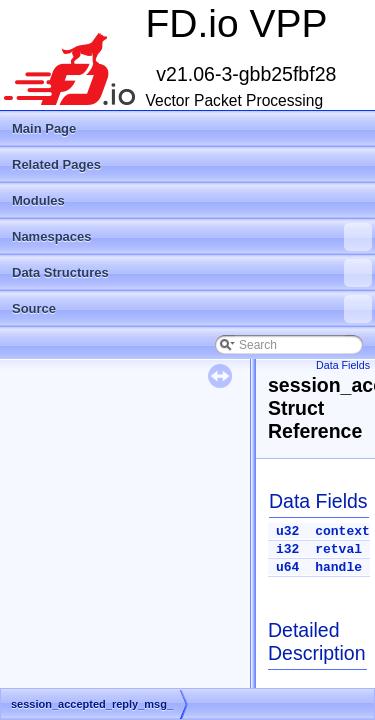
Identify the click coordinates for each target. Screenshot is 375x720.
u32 (287, 531)
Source (192, 309)
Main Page (44, 128)
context (342, 531)
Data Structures (192, 273)
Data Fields (343, 365)
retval (338, 549)
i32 (287, 549)
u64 (287, 567)
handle (338, 567)
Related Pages (56, 164)
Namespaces (192, 237)
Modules (38, 200)
